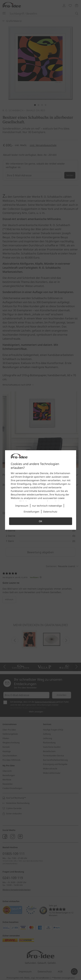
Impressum (22, 506)
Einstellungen (32, 512)
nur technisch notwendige (47, 506)
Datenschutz (50, 512)
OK (40, 521)
